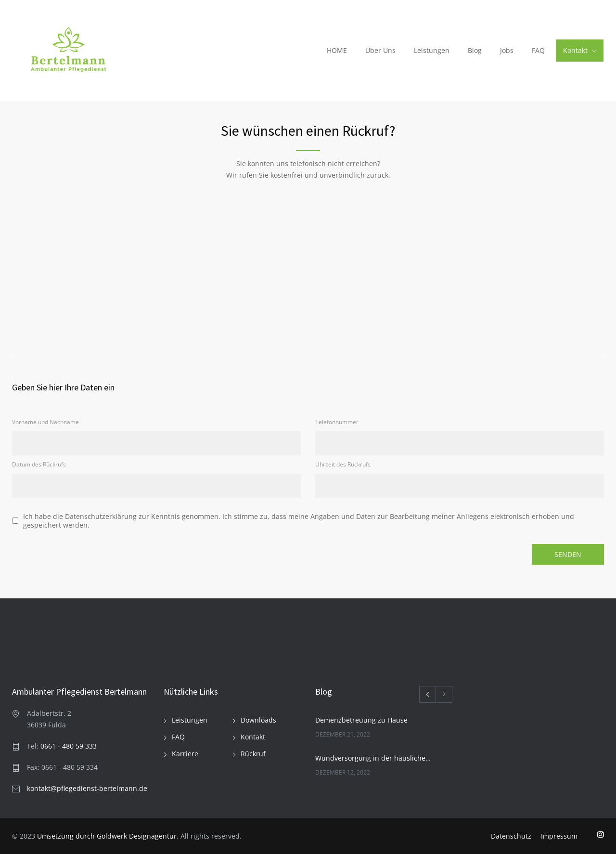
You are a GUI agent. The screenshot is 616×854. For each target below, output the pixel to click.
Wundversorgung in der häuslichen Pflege (373, 758)
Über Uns (380, 50)
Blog (475, 50)
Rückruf (253, 754)
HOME (337, 50)
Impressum (559, 836)
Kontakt (575, 50)
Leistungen (432, 50)
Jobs (507, 50)
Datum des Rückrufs (39, 464)
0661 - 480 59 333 (69, 746)
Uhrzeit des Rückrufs (343, 464)
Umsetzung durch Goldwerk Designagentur (107, 836)
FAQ (538, 50)
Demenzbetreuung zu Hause (361, 720)
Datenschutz (511, 836)
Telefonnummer (337, 422)
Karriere (185, 754)
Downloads (258, 720)
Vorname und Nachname (45, 422)
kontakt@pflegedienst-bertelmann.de (87, 788)
